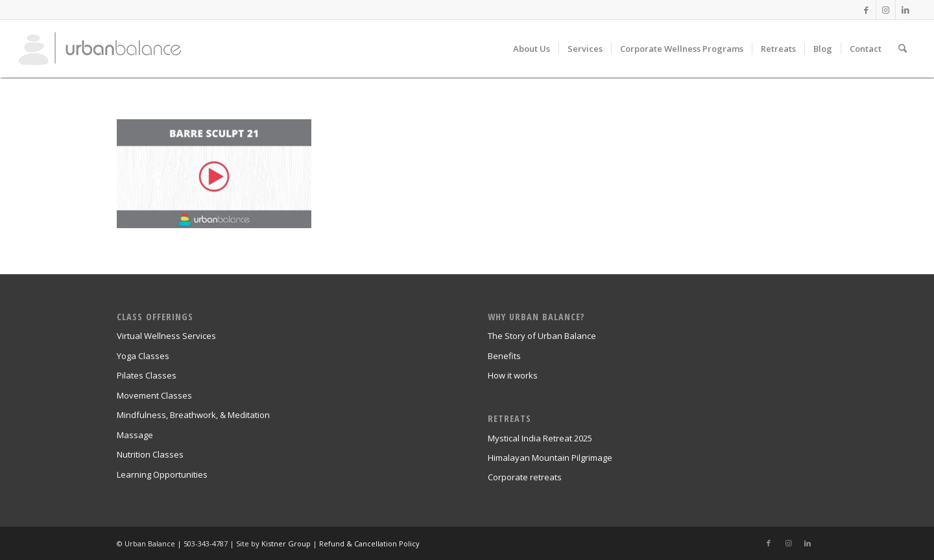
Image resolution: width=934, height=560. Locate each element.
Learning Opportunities (162, 474)
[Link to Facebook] (866, 10)
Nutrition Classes (150, 454)
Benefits (504, 356)
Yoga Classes (143, 356)
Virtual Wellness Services (166, 336)
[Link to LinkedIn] (905, 10)
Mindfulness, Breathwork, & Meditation (193, 415)
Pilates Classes (147, 375)
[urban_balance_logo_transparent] (100, 49)
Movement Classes (154, 395)
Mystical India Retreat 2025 (540, 438)
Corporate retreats (525, 477)
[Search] (903, 49)
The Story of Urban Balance (542, 336)
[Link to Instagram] (886, 10)
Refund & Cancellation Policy (369, 543)
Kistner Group (286, 543)
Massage (135, 435)
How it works (513, 375)
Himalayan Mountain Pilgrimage (550, 458)
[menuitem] (532, 49)
